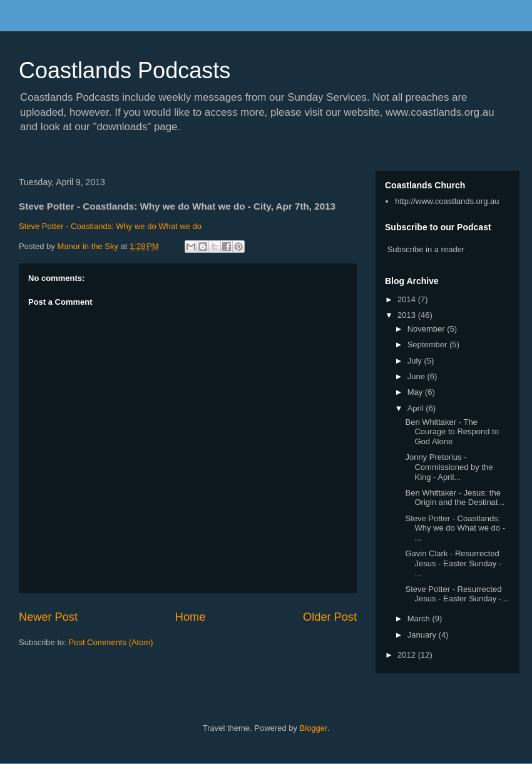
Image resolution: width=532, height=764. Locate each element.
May (416, 392)
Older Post (330, 617)
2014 (408, 299)
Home (191, 617)
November (427, 329)
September (428, 344)
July (416, 361)
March (420, 619)
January (423, 635)
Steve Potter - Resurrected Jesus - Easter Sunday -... (457, 594)
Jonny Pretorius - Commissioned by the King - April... (449, 467)
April (417, 408)
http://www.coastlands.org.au (447, 201)
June (417, 376)
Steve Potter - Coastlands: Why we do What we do (110, 226)
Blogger (314, 728)
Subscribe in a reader (426, 249)
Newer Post (48, 617)
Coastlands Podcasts (125, 70)
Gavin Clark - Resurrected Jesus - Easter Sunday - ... (453, 563)
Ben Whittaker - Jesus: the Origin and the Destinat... (455, 498)
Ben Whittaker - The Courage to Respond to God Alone (452, 432)
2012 (408, 655)
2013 (408, 315)
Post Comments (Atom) (111, 642)
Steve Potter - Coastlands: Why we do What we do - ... (455, 528)
